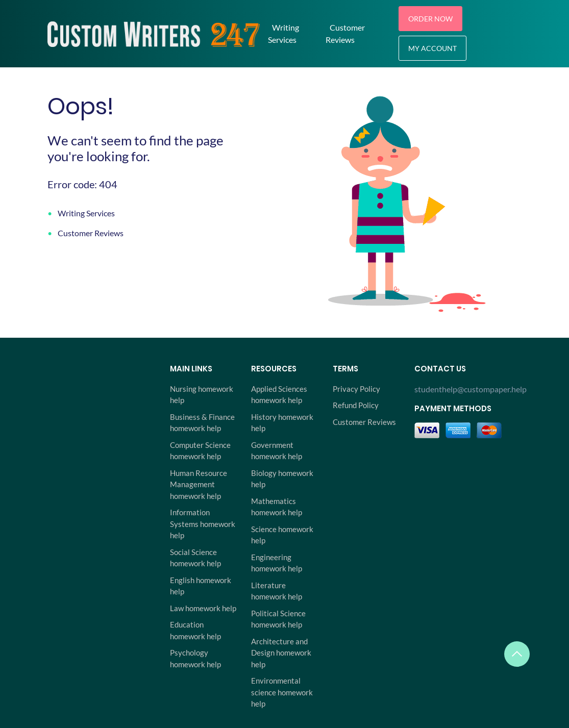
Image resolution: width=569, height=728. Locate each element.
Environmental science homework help (282, 692)
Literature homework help (277, 591)
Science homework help (282, 535)
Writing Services (283, 33)
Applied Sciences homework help (279, 395)
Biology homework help (282, 479)
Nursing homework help (202, 395)
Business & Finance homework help (202, 423)
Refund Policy (356, 405)
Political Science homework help (278, 619)
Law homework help (203, 608)
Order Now (430, 19)
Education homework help (195, 630)
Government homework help (277, 451)
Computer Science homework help (200, 451)
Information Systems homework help (203, 524)
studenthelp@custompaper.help (468, 389)
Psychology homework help (195, 658)
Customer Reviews (345, 33)
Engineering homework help (277, 563)
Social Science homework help (195, 558)
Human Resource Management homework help (199, 484)
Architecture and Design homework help (281, 653)
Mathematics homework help (277, 507)
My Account (432, 48)
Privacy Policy (356, 389)
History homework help (282, 423)
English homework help (201, 586)
